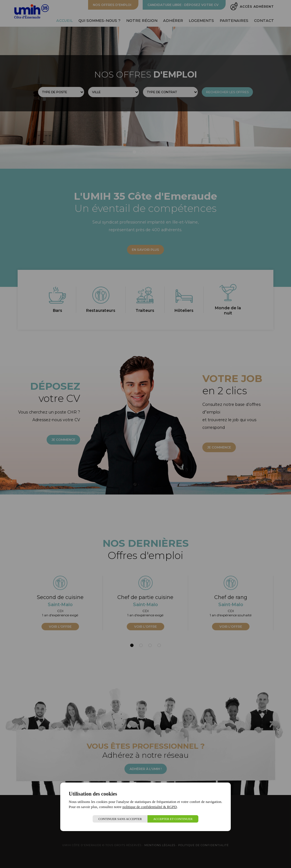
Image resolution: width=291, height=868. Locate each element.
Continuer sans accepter (120, 819)
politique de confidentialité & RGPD (150, 807)
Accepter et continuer (173, 819)
